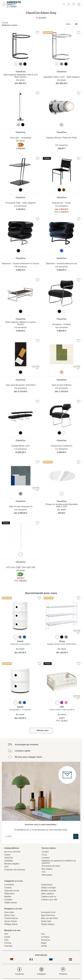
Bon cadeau (47, 869)
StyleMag (8, 861)
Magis (44, 943)
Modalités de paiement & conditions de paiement (59, 862)
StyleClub (9, 858)
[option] (16, 64)
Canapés (8, 900)
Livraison (46, 858)
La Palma (45, 937)
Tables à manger (48, 888)
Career (7, 855)
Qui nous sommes (12, 852)
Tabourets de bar (12, 891)
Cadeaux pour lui (49, 897)
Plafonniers (9, 894)
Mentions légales (12, 864)
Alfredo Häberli (48, 924)
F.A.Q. (44, 855)
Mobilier (8, 897)
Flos (43, 934)
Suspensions (47, 885)
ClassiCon (46, 940)
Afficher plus (41, 730)
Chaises (8, 888)
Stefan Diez (46, 921)
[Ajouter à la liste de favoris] (38, 33)
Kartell (7, 937)
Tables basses (11, 903)
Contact (45, 852)
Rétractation (47, 875)
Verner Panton (11, 921)
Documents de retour (51, 866)
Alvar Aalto (9, 912)
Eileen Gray (10, 915)
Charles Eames (11, 918)
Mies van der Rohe (49, 918)
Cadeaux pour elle (49, 900)
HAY (6, 934)
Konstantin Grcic (48, 912)
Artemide (8, 946)
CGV (7, 867)
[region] (21, 60)
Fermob (8, 943)
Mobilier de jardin (49, 891)
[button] (11, 24)
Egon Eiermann (48, 915)
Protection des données (15, 870)
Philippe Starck (11, 924)
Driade (44, 946)
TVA (44, 872)
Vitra (6, 940)
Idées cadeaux (48, 894)
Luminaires (9, 885)
